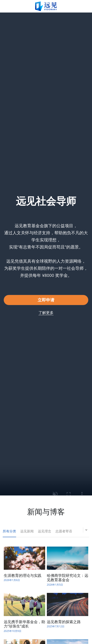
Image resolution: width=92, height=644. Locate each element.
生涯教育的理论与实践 (23, 575)
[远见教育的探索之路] (68, 604)
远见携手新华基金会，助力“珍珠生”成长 (24, 624)
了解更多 (46, 313)
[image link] (46, 6)
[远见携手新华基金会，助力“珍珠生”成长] (24, 604)
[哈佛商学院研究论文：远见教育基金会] (68, 558)
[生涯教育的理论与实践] (24, 558)
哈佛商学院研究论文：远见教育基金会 (68, 578)
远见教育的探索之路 (64, 622)
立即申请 (46, 300)
